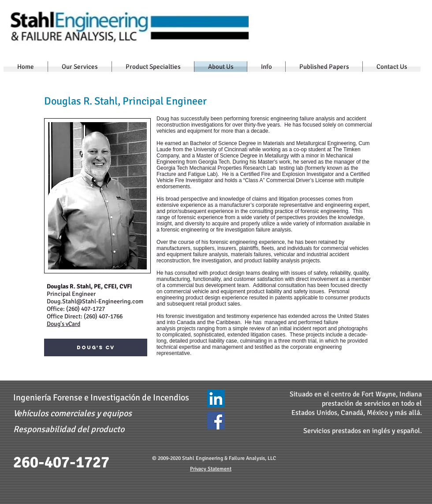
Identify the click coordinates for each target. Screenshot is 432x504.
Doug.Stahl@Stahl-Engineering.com (95, 301)
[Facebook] (216, 421)
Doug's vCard (63, 324)
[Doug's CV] (96, 347)
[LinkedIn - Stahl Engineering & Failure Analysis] (216, 399)
